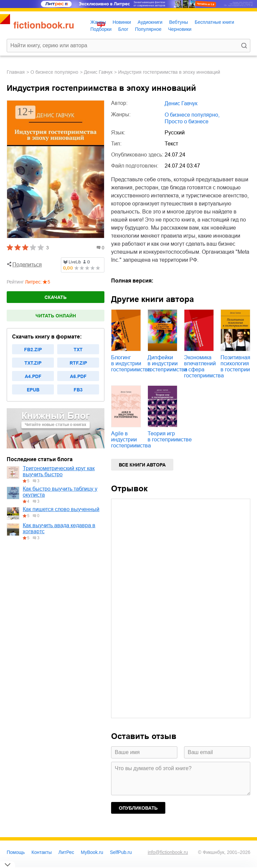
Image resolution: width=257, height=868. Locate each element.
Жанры (98, 22)
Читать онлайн (56, 316)
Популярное (148, 29)
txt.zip (33, 363)
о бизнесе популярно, (192, 115)
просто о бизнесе (187, 121)
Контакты (41, 852)
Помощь (16, 852)
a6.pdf (78, 376)
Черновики (180, 29)
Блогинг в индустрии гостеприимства (131, 363)
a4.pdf (33, 376)
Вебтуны (178, 22)
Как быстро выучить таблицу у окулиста (60, 492)
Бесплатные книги (215, 22)
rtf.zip (78, 363)
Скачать (56, 297)
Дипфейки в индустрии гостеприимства (167, 363)
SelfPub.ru (121, 852)
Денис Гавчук (98, 72)
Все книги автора (142, 465)
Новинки (122, 22)
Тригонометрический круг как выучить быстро (59, 471)
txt (78, 350)
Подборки (101, 29)
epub (33, 390)
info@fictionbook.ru (168, 852)
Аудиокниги (150, 22)
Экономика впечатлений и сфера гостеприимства (204, 366)
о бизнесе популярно (54, 72)
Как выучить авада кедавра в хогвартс (59, 528)
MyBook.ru (92, 852)
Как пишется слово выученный (61, 509)
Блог (123, 29)
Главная (16, 72)
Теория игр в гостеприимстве (170, 437)
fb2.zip (33, 350)
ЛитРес (66, 852)
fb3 (78, 390)
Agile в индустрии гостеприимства (131, 440)
